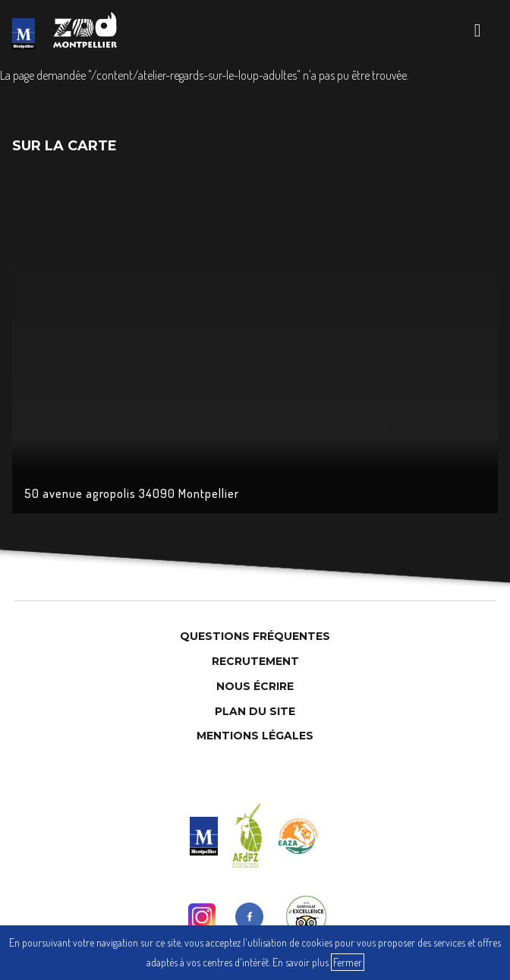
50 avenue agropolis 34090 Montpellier (132, 493)
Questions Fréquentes (255, 636)
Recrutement (255, 661)
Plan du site (255, 711)
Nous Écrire (255, 686)
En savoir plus (301, 962)
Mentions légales (255, 736)
